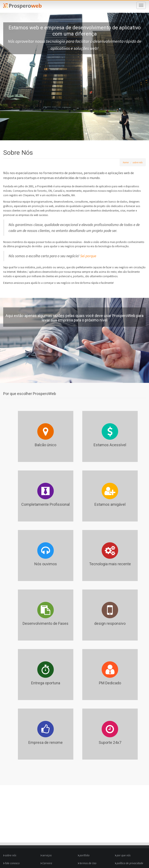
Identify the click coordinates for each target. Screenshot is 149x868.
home (126, 162)
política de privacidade (130, 863)
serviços (47, 855)
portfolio (85, 855)
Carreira (47, 863)
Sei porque (88, 256)
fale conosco (12, 863)
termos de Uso (88, 863)
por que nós (124, 855)
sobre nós (138, 162)
